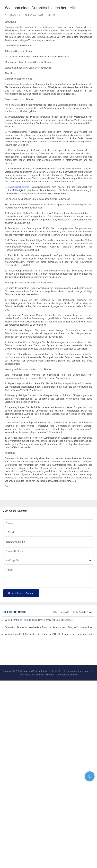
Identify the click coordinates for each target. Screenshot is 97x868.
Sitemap (50, 675)
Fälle (55, 612)
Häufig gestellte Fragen (83, 612)
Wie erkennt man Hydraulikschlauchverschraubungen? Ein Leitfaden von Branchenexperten (27, 620)
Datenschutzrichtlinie (67, 675)
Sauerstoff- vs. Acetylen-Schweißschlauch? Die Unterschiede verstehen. (73, 627)
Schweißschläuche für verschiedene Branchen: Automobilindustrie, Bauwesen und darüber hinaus (26, 627)
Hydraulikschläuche (18, 187)
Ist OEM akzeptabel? (63, 620)
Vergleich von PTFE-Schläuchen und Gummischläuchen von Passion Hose (26, 634)
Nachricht (65, 612)
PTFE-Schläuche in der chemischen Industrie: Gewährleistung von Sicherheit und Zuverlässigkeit (73, 634)
